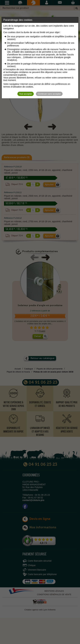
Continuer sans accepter (49, 94)
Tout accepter (26, 94)
